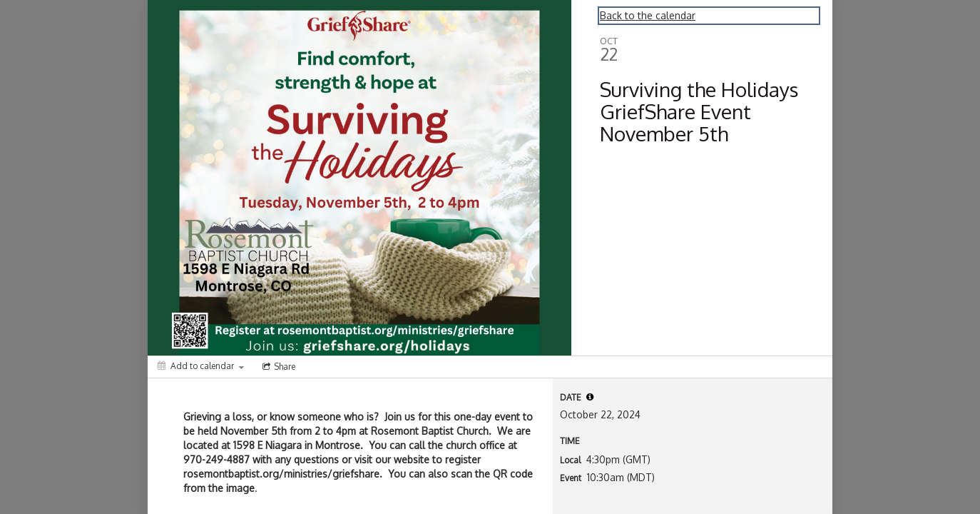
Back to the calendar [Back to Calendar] (648, 15)
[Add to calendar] (201, 366)
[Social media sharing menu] (277, 367)
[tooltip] (590, 397)
